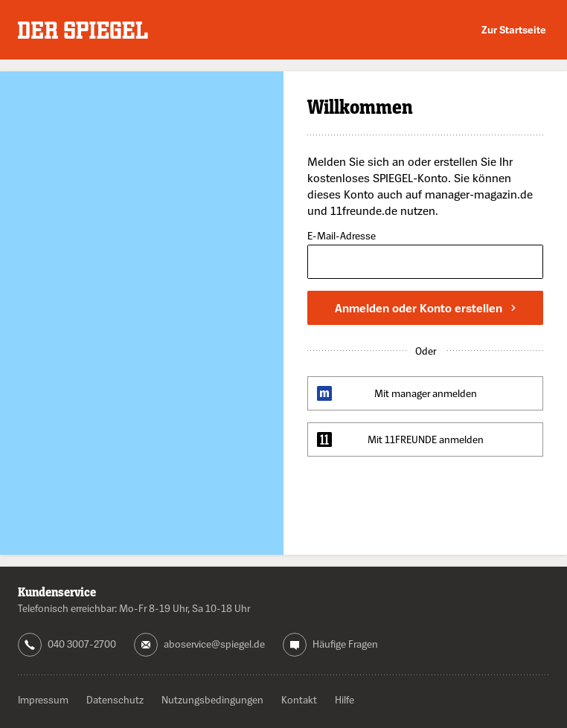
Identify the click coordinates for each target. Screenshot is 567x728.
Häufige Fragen (345, 644)
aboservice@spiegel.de (214, 644)
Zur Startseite (514, 29)
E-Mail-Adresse (342, 236)
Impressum (43, 699)
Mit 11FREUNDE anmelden (426, 439)
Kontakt (299, 699)
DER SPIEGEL (83, 30)
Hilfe (345, 699)
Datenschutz (115, 699)
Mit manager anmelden (426, 393)
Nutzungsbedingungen (212, 699)
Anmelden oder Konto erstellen (425, 308)
